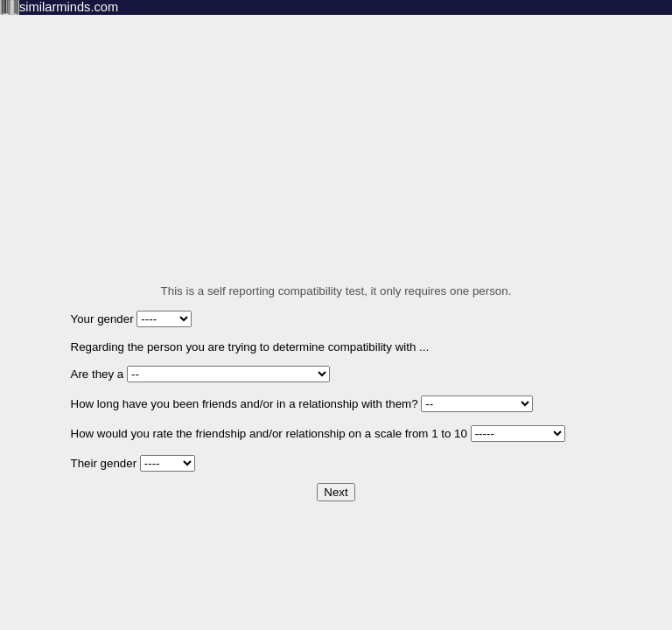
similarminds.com (69, 7)
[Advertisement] (336, 137)
